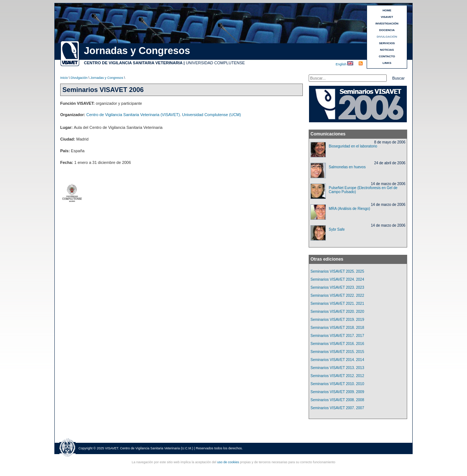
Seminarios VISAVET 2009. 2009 (337, 392)
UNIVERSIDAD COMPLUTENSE (215, 63)
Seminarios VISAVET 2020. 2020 (337, 312)
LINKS (387, 63)
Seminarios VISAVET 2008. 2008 (337, 400)
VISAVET (387, 17)
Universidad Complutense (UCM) (211, 115)
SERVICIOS (387, 43)
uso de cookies (228, 462)
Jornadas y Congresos (107, 78)
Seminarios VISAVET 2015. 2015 (337, 352)
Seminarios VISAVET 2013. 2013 (337, 368)
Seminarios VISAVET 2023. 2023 (337, 287)
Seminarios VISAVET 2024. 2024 (337, 279)
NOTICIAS (387, 50)
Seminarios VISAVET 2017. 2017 (337, 336)
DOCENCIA (387, 30)
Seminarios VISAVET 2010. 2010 (337, 384)
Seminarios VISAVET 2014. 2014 (337, 360)
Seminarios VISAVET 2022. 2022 (337, 295)
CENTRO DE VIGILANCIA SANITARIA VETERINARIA (133, 63)
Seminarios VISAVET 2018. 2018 (337, 328)
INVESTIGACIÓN (387, 24)
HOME (387, 10)
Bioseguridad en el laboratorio (353, 146)
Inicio (64, 78)
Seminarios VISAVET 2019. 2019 (337, 320)
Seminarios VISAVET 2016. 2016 (337, 344)
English (341, 64)
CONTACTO (387, 56)
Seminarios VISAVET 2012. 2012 (337, 376)
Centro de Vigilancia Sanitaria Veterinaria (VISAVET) (133, 115)
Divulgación (79, 78)
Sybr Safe (337, 229)
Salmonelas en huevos (347, 167)
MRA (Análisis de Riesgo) (349, 209)
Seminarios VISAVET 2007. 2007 (337, 408)
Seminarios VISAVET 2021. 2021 (337, 304)
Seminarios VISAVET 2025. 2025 (337, 271)
